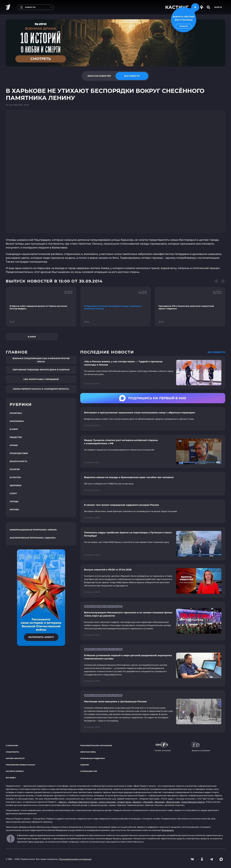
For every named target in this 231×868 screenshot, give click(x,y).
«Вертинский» (173, 802)
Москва (14, 509)
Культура (15, 477)
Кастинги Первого (15, 771)
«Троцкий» (148, 802)
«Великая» (159, 802)
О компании (12, 746)
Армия (14, 445)
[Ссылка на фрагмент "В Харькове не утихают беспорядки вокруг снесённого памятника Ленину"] (116, 307)
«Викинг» (137, 802)
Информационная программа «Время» (33, 530)
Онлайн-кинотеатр (15, 758)
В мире (32, 337)
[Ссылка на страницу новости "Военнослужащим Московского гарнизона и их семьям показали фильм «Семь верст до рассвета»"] (153, 621)
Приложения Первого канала (20, 765)
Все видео (11, 778)
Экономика (17, 421)
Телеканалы (168, 830)
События (84, 765)
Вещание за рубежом (201, 747)
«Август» (63, 802)
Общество (16, 437)
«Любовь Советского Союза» (83, 802)
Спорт (13, 493)
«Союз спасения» (107, 802)
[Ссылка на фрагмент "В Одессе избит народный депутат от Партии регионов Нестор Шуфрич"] (41, 307)
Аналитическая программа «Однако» (33, 538)
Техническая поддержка (93, 758)
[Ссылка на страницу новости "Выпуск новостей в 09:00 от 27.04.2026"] (153, 581)
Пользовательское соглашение (96, 746)
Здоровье (15, 485)
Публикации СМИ (89, 771)
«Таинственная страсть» (193, 802)
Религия (15, 469)
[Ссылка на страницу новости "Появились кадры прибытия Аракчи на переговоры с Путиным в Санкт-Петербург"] (153, 544)
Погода (14, 501)
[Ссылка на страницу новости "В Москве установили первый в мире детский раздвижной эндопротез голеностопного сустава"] (153, 665)
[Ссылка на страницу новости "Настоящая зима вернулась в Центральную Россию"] (153, 712)
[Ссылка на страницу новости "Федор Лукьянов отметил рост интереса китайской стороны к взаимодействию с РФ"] (153, 451)
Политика (16, 413)
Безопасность (18, 461)
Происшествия (19, 453)
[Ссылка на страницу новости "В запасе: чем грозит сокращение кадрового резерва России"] (153, 511)
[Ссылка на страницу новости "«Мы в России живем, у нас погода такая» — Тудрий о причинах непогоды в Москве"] (153, 373)
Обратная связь (88, 752)
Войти (218, 7)
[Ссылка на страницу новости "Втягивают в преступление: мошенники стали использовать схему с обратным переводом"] (153, 419)
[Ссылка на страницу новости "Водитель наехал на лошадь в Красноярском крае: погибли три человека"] (153, 484)
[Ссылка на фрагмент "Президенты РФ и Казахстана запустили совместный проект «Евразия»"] (190, 307)
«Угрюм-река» (124, 802)
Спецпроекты (12, 752)
